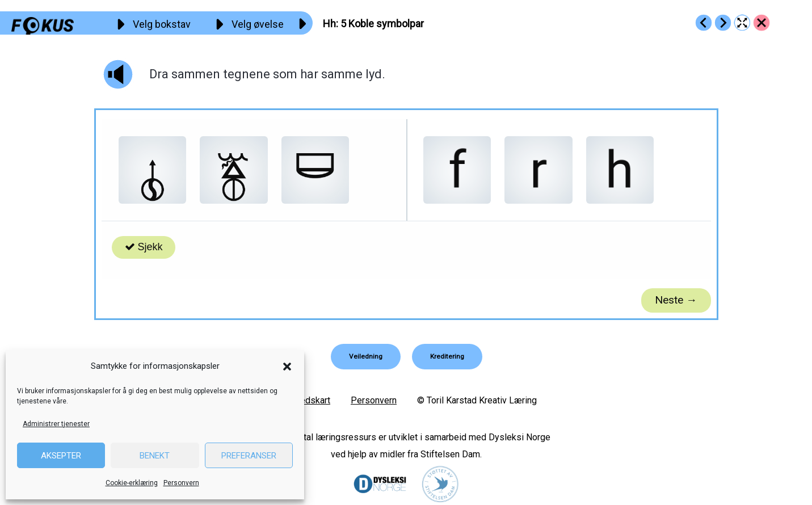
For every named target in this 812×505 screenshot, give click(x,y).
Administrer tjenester (56, 424)
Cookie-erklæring (132, 483)
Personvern (181, 483)
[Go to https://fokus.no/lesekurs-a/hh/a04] (704, 23)
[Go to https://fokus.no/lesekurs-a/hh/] (761, 23)
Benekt (155, 456)
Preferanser (249, 456)
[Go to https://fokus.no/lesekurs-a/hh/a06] (723, 23)
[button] (287, 367)
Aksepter (61, 456)
